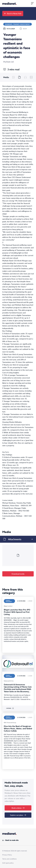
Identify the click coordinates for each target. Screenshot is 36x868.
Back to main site (10, 840)
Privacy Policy (7, 855)
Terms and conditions (9, 859)
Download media (18, 574)
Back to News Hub (13, 13)
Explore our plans (18, 815)
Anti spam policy (8, 863)
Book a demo (18, 808)
